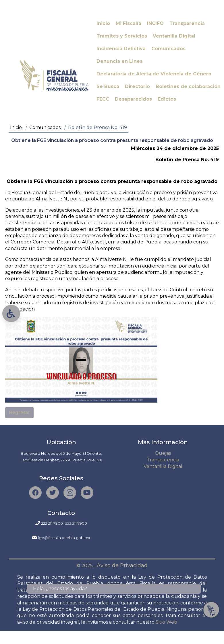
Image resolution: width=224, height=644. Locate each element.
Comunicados (45, 127)
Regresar (19, 412)
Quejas (163, 453)
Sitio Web (166, 622)
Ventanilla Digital (163, 466)
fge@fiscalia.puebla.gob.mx (64, 538)
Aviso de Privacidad (122, 565)
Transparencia (163, 460)
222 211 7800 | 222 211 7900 (64, 523)
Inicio (16, 127)
